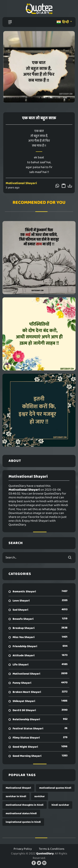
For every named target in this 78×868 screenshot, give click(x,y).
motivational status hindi (21, 813)
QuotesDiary (45, 854)
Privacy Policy (23, 849)
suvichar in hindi (16, 796)
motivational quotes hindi (55, 788)
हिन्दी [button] (63, 22)
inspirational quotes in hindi (23, 822)
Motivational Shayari (21, 183)
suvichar (40, 796)
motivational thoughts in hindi (25, 805)
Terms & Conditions (52, 849)
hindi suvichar (60, 805)
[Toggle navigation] (10, 22)
